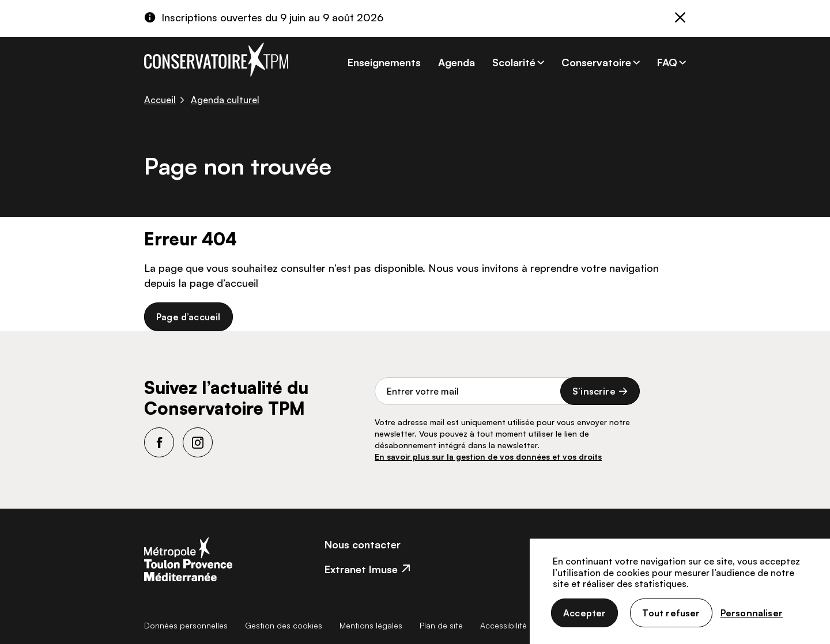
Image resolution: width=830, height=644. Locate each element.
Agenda (456, 62)
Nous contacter (363, 544)
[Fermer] (680, 19)
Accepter (584, 613)
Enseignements (384, 62)
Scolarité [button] (514, 62)
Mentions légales (371, 625)
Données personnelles (186, 625)
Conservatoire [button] (596, 62)
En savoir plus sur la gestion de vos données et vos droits (488, 457)
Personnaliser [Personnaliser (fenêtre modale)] (752, 613)
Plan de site (441, 625)
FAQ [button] (667, 62)
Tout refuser (671, 613)
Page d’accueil (188, 317)
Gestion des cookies (284, 625)
